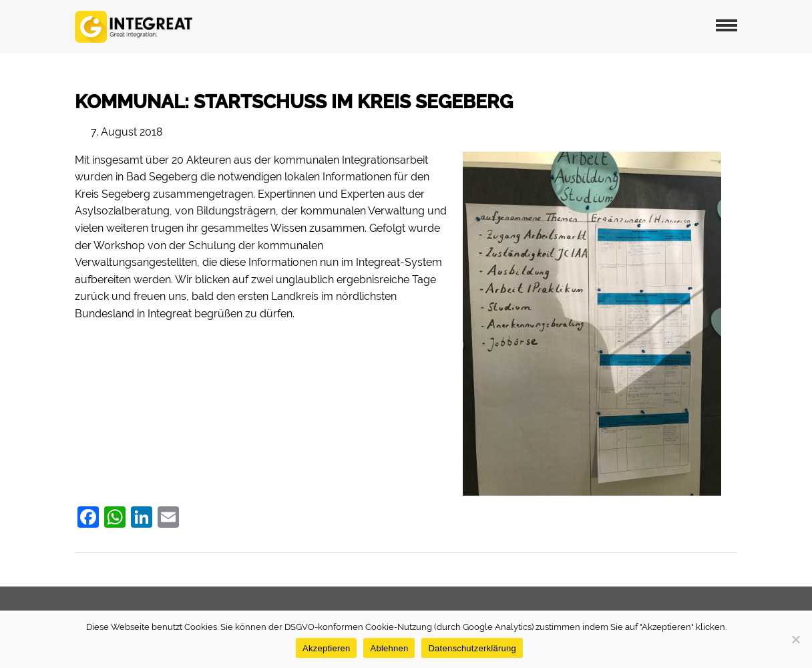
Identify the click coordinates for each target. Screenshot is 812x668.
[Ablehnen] (795, 639)
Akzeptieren (326, 648)
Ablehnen (389, 648)
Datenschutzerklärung (472, 648)
